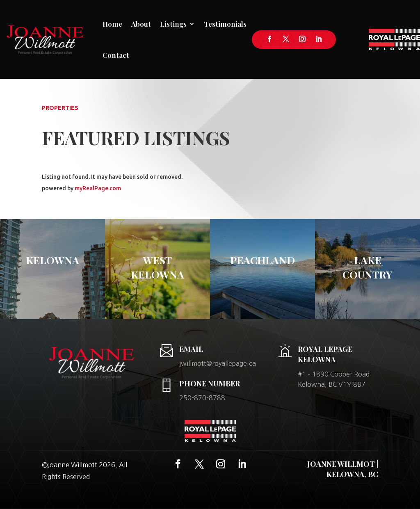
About (141, 24)
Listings (173, 24)
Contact (116, 55)
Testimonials (225, 24)
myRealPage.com (98, 188)
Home (112, 24)
